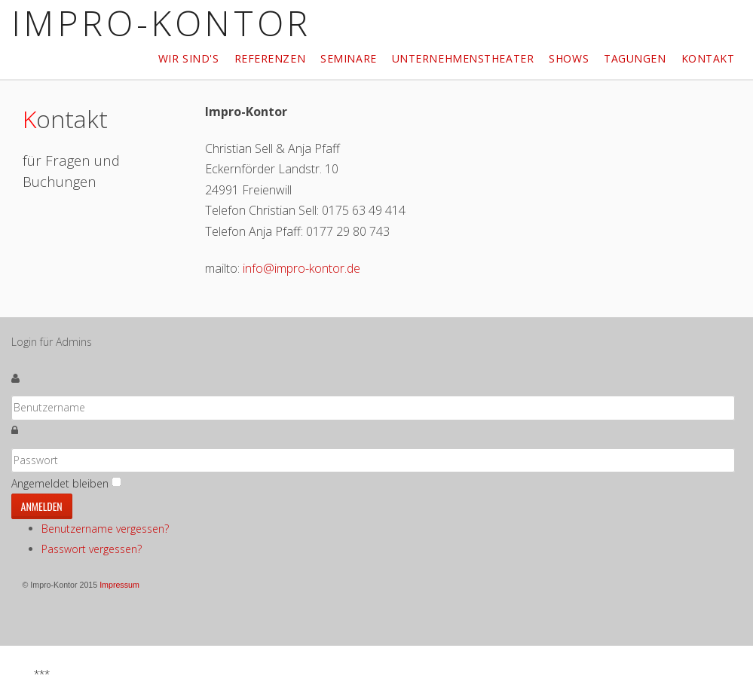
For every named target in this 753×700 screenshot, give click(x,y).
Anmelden (42, 506)
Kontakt (708, 58)
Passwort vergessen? (92, 549)
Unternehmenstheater (463, 58)
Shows (569, 58)
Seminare (348, 58)
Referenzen (270, 58)
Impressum (119, 585)
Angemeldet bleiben (60, 483)
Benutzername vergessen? (105, 529)
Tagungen (635, 58)
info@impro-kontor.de (302, 268)
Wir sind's (189, 58)
